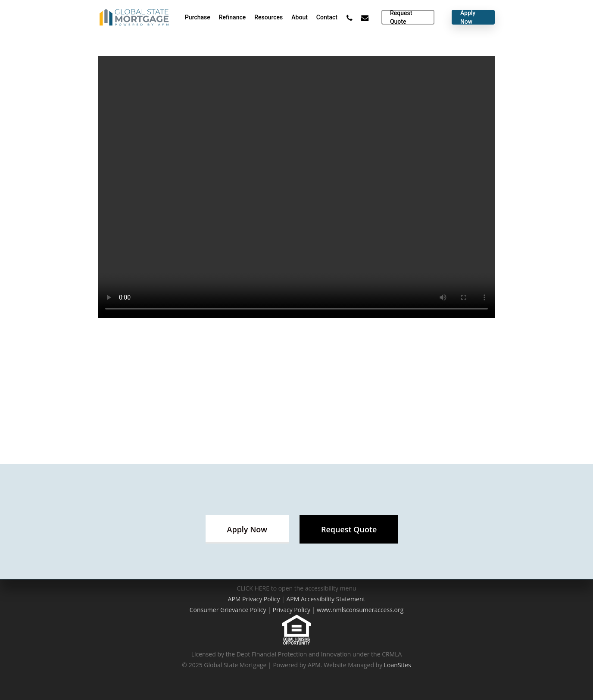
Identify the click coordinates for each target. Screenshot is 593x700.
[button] (247, 529)
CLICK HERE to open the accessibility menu (296, 588)
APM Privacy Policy (254, 599)
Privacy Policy (292, 610)
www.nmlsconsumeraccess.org (360, 610)
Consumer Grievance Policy (228, 610)
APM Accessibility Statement (326, 599)
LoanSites (398, 665)
